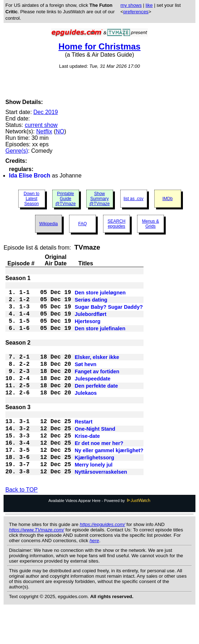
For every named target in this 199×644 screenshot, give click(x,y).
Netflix (44, 131)
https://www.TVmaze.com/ (37, 566)
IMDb (168, 199)
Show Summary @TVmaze (100, 199)
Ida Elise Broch (30, 176)
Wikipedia (48, 224)
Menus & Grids (151, 224)
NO (60, 131)
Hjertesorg (88, 329)
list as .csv (133, 199)
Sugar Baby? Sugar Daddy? (109, 312)
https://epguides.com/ (103, 560)
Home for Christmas (99, 46)
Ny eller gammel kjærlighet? (109, 481)
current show (41, 125)
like (149, 5)
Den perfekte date (96, 405)
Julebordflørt (91, 321)
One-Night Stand (95, 455)
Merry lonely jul (94, 498)
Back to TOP (21, 525)
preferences (136, 12)
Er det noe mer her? (99, 473)
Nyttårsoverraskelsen (101, 507)
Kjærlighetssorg (94, 490)
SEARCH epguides (116, 224)
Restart (84, 447)
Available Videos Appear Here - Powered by (99, 536)
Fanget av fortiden (97, 388)
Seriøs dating (91, 303)
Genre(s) (17, 151)
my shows (131, 5)
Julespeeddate (93, 397)
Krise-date (87, 464)
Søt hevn (86, 379)
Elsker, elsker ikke (97, 371)
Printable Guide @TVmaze (66, 199)
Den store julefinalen (100, 338)
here (94, 576)
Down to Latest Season (31, 199)
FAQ (82, 224)
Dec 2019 (46, 112)
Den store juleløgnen (100, 295)
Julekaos (86, 414)
